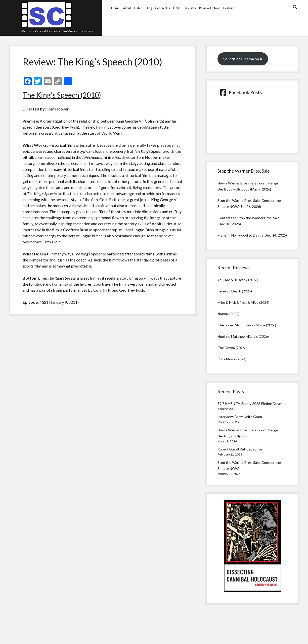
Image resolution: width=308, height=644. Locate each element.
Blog (149, 8)
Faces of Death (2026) (235, 291)
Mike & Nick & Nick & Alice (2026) (243, 302)
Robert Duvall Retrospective (240, 449)
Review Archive (210, 8)
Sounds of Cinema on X (243, 59)
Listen (138, 8)
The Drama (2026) (232, 348)
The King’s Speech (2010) (62, 95)
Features (229, 8)
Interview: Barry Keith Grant (240, 417)
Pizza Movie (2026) (232, 359)
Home (115, 8)
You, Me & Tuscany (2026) (238, 280)
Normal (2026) (228, 314)
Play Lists (190, 8)
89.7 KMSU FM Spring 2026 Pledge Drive (249, 404)
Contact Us (163, 8)
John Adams (92, 157)
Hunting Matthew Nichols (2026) (243, 336)
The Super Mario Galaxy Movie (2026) (247, 325)
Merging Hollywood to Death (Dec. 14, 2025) (252, 235)
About (127, 8)
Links (177, 8)
